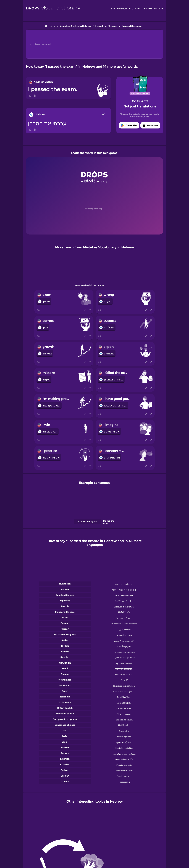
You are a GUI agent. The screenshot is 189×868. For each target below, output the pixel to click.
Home (52, 26)
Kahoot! (139, 8)
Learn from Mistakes (106, 26)
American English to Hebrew (75, 26)
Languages (122, 8)
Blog (131, 8)
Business (148, 8)
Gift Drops (159, 8)
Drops (112, 8)
